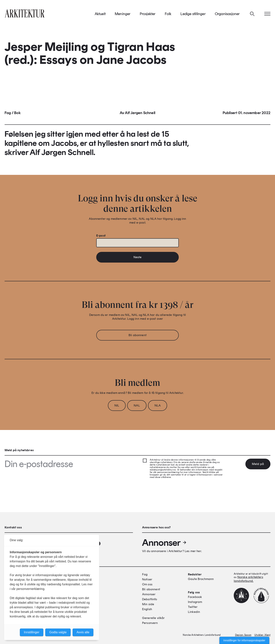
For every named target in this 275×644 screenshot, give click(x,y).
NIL (117, 407)
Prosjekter (148, 15)
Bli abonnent (137, 337)
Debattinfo (150, 599)
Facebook (195, 597)
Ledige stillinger (193, 15)
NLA (158, 407)
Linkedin (194, 612)
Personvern (150, 623)
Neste (138, 259)
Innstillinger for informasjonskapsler (244, 640)
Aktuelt (100, 15)
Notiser (147, 579)
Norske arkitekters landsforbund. (248, 579)
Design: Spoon (243, 635)
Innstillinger (32, 632)
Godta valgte (58, 632)
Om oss (147, 584)
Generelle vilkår (153, 618)
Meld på (258, 464)
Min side (148, 604)
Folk (168, 15)
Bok (17, 115)
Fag (8, 115)
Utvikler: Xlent (262, 635)
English (147, 609)
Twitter (193, 607)
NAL (137, 407)
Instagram (195, 602)
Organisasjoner (227, 15)
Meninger (123, 15)
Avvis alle (83, 632)
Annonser (164, 543)
